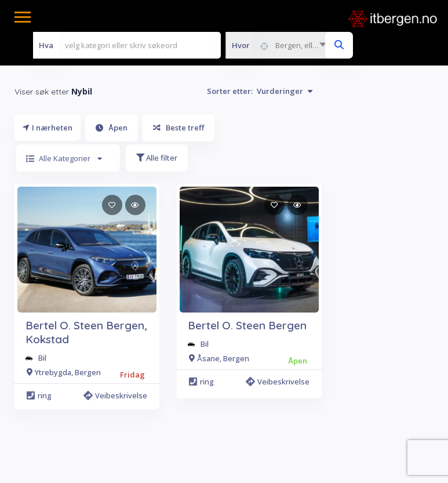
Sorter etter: (260, 91)
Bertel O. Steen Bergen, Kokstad (86, 332)
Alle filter (157, 158)
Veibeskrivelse (117, 395)
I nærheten (48, 128)
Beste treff (179, 128)
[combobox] (279, 45)
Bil (42, 358)
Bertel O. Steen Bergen (247, 325)
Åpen (112, 128)
